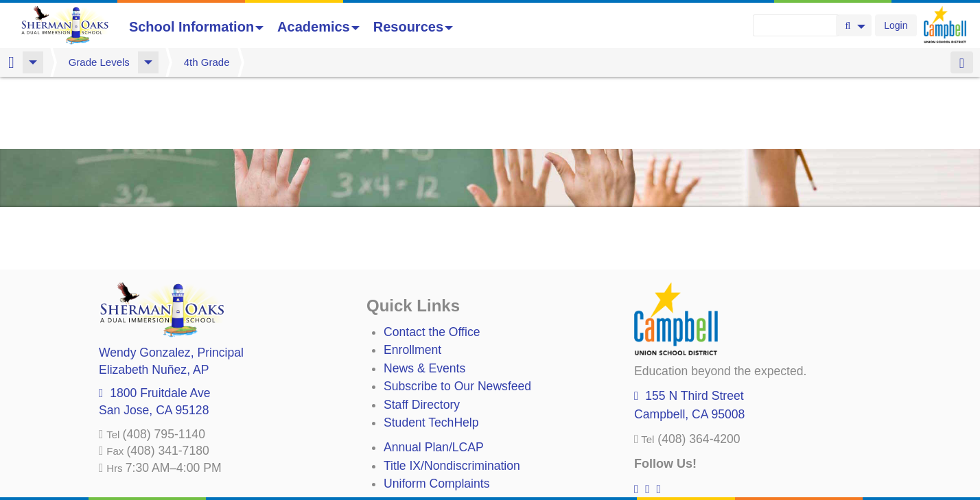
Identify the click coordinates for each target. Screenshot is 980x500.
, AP (154, 298)
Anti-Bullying (417, 430)
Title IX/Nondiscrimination (452, 394)
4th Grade (207, 62)
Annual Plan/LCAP (434, 375)
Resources (413, 27)
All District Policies (433, 466)
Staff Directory (422, 333)
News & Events (424, 296)
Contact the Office (432, 260)
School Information (196, 27)
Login (896, 25)
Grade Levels (99, 62)
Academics (318, 27)
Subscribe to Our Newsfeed (457, 314)
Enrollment (412, 278)
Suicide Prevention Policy (452, 448)
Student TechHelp (431, 350)
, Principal (171, 281)
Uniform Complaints (436, 412)
